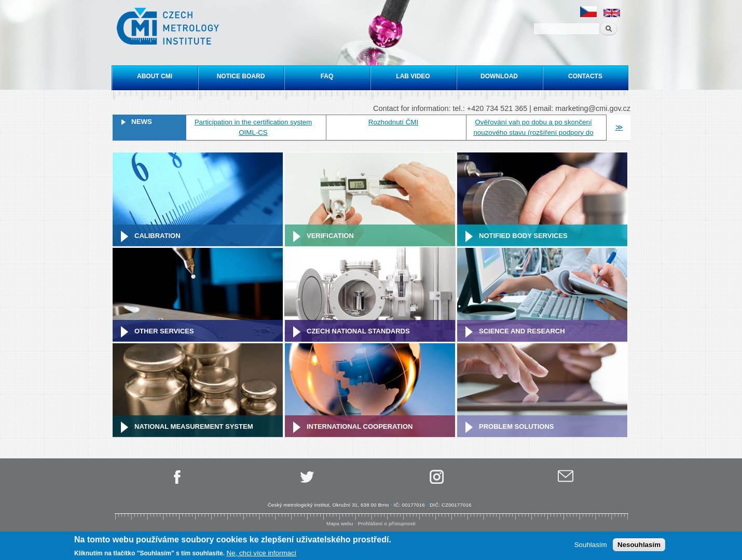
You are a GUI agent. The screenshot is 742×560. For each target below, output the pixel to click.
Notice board (241, 76)
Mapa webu (340, 523)
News (142, 122)
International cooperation (360, 426)
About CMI (155, 76)
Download (499, 76)
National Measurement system (194, 426)
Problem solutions (516, 426)
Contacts (585, 76)
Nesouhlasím (639, 546)
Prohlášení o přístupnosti (387, 523)
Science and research (522, 331)
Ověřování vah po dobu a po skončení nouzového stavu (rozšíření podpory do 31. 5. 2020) (533, 132)
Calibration (157, 236)
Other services (164, 331)
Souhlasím (591, 546)
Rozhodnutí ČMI (393, 122)
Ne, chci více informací (261, 554)
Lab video (413, 76)
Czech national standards (358, 331)
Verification (330, 236)
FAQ (327, 76)
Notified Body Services (523, 236)
